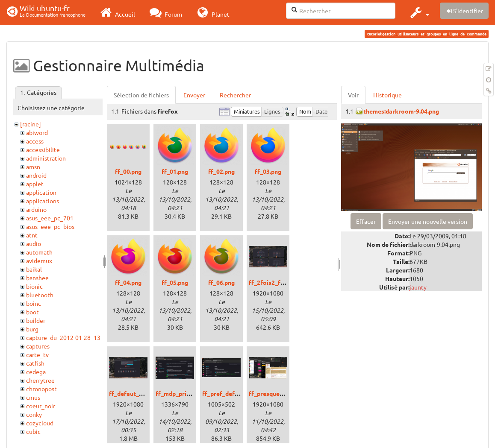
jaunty (418, 287)
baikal (34, 269)
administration (46, 158)
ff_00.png (128, 171)
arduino (36, 209)
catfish (35, 363)
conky (34, 414)
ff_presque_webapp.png (282, 393)
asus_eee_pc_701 (50, 218)
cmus (33, 397)
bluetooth (40, 295)
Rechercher (235, 95)
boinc (34, 303)
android (36, 175)
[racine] (31, 124)
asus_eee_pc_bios (50, 226)
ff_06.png (221, 282)
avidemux (39, 261)
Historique (387, 95)
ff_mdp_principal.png (185, 393)
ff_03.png (268, 171)
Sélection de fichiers (141, 95)
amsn (33, 167)
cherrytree (40, 380)
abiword (37, 132)
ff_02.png (221, 171)
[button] (419, 12)
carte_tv (37, 354)
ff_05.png (175, 282)
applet (35, 184)
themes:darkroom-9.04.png (401, 111)
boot (32, 312)
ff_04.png (128, 282)
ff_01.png (175, 171)
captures (38, 346)
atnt (32, 235)
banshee (37, 278)
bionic (34, 286)
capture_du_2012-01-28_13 (63, 337)
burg (32, 329)
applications (43, 201)
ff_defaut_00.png (133, 393)
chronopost (41, 389)
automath (39, 252)
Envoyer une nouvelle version (428, 221)
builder (36, 320)
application (41, 192)
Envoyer (194, 95)
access (35, 141)
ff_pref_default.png (230, 393)
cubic (33, 431)
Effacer (366, 221)
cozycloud (40, 423)
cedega (36, 372)
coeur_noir (41, 406)
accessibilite (43, 149)
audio (34, 243)
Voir (353, 95)
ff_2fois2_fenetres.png (281, 282)
